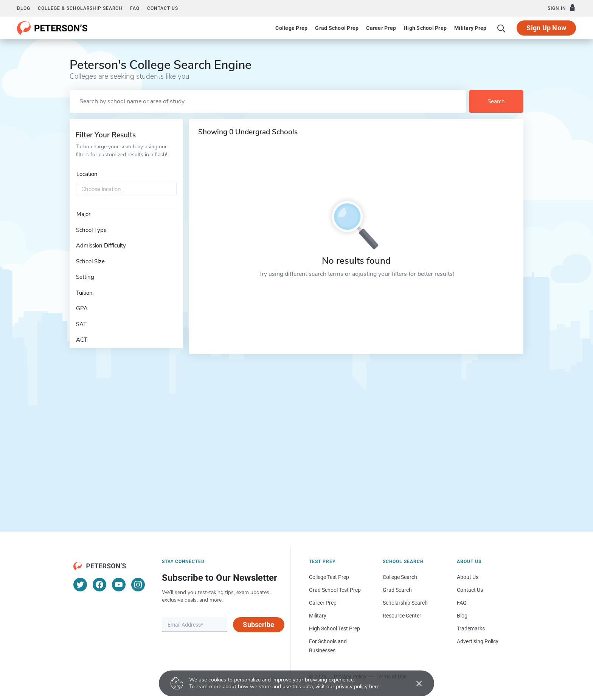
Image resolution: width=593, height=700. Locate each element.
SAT (81, 324)
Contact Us (470, 590)
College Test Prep (329, 577)
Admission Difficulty (101, 246)
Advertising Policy (478, 641)
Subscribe (258, 625)
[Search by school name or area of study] (268, 101)
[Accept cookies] (414, 683)
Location (87, 174)
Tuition (84, 293)
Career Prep (381, 28)
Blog (24, 8)
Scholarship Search (405, 603)
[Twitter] (80, 585)
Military (318, 616)
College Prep (291, 28)
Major (83, 214)
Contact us (163, 8)
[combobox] (126, 189)
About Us (468, 577)
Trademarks (471, 628)
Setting (85, 277)
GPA (82, 308)
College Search (400, 577)
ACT (82, 340)
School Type (91, 230)
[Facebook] (99, 585)
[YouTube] (119, 585)
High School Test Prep (335, 628)
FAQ (135, 8)
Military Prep (470, 28)
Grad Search (397, 590)
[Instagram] (138, 585)
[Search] (501, 28)
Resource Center (402, 616)
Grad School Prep (337, 28)
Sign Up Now (546, 28)
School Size (90, 261)
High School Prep (425, 28)
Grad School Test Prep (335, 590)
